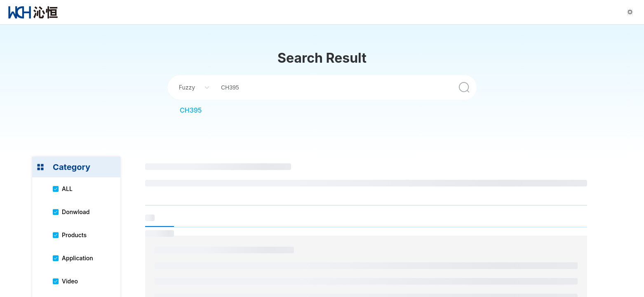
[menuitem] (33, 12)
